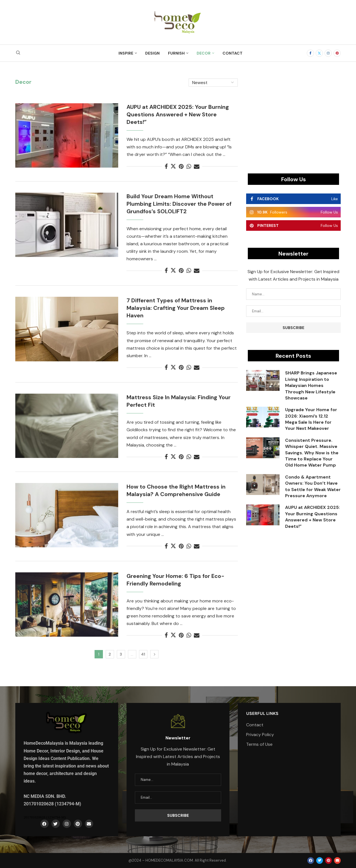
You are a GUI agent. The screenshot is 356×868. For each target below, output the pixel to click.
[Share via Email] (197, 166)
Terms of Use (259, 744)
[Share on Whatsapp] (189, 166)
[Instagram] (328, 53)
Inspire (126, 53)
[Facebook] (310, 53)
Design (152, 53)
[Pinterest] (337, 53)
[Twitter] (319, 53)
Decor (204, 53)
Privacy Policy (260, 735)
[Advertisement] (293, 117)
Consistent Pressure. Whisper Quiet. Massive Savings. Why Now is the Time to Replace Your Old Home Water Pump (312, 453)
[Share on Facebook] (166, 166)
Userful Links (262, 713)
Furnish (176, 53)
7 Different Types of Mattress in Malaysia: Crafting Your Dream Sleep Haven (176, 308)
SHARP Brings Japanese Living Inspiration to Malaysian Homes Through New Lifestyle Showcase (311, 385)
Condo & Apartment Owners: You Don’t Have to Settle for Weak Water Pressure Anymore (313, 486)
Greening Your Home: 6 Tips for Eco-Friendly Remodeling (175, 580)
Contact (233, 53)
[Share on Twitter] (173, 166)
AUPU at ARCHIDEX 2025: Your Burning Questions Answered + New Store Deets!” (178, 114)
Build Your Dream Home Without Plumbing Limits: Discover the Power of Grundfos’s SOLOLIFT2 (179, 204)
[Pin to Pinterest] (181, 166)
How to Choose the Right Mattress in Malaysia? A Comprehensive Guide (176, 490)
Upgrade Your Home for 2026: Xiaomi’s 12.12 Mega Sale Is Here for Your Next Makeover (311, 419)
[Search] (18, 53)
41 (143, 654)
